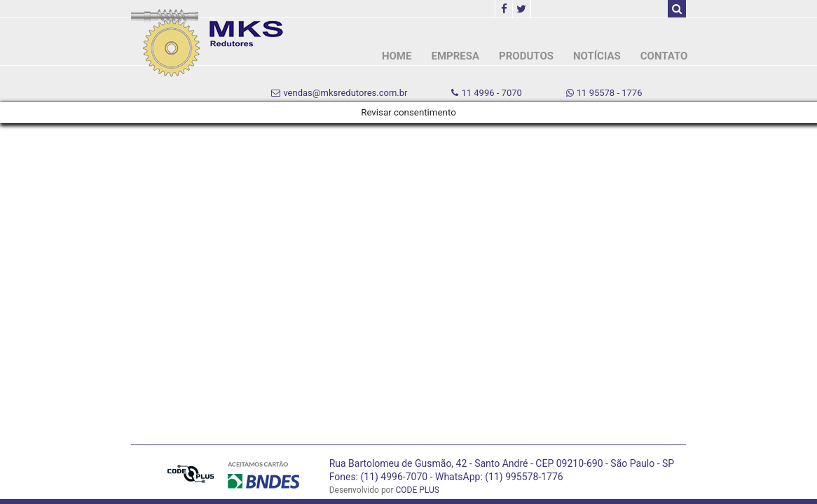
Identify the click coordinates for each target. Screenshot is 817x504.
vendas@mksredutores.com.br (339, 93)
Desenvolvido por (384, 490)
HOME (397, 56)
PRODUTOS (526, 56)
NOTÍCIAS (597, 56)
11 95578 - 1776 (604, 93)
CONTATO (664, 56)
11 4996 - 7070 (486, 93)
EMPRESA (455, 56)
